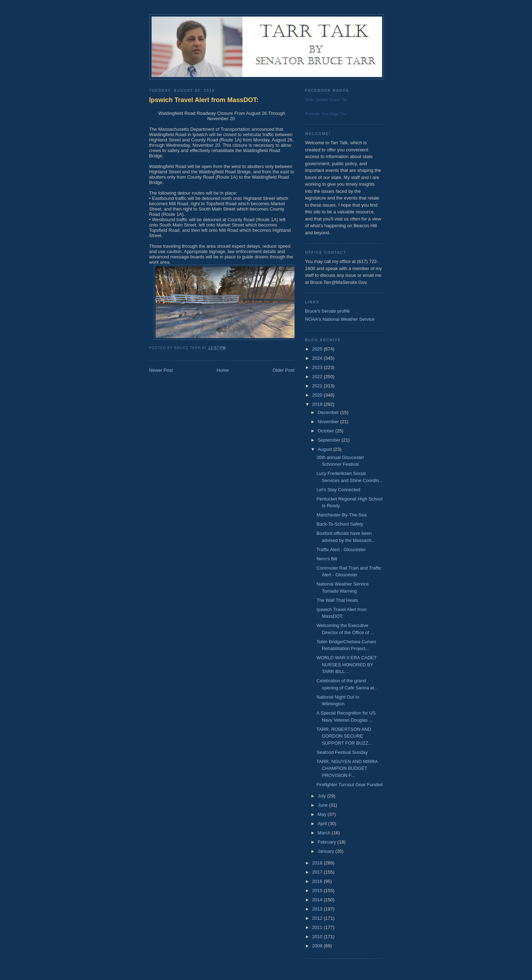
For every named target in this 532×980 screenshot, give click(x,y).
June (323, 805)
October (326, 431)
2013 (318, 909)
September (329, 440)
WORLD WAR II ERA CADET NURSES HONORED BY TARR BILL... (347, 665)
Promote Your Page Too (326, 114)
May (323, 814)
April (323, 824)
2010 (318, 937)
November (329, 422)
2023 (318, 367)
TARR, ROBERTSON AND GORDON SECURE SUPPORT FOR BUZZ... (344, 736)
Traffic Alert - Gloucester (341, 550)
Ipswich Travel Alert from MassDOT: (204, 100)
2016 (318, 881)
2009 (318, 946)
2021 (318, 386)
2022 (318, 377)
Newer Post (161, 370)
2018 (318, 863)
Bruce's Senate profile (328, 311)
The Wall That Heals (337, 600)
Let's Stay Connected (338, 490)
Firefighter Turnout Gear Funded (349, 785)
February (327, 842)
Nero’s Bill (327, 559)
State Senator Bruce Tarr (327, 100)
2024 (318, 358)
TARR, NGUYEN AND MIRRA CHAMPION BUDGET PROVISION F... (347, 768)
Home (223, 370)
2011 (318, 927)
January (326, 851)
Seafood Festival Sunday (342, 752)
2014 (318, 900)
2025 (318, 349)
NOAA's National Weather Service (340, 319)
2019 (318, 404)
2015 (318, 891)
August (325, 449)
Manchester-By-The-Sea (342, 515)
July (322, 796)
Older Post (283, 370)
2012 (318, 918)
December (329, 412)
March (325, 833)
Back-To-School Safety (340, 524)
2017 (318, 872)
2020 (318, 395)
